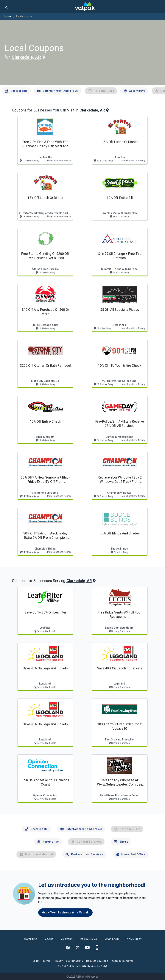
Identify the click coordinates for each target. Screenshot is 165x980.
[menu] (6, 7)
